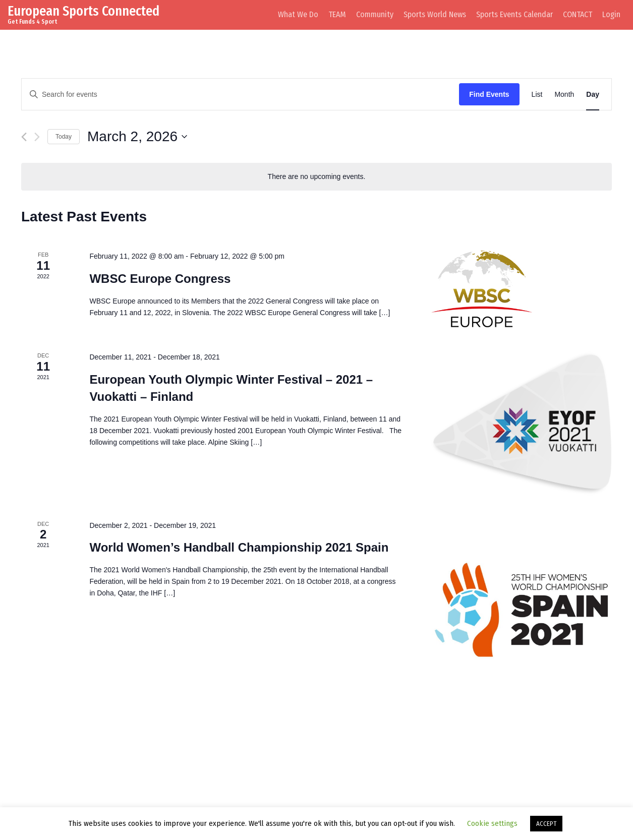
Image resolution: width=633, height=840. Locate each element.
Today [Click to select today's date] (64, 137)
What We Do (298, 14)
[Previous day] (24, 137)
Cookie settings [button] (492, 823)
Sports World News (435, 14)
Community (375, 14)
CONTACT (578, 14)
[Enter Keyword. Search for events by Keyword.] (240, 95)
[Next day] (37, 137)
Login (611, 14)
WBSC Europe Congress (160, 279)
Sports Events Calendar (514, 14)
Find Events (489, 94)
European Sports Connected (83, 11)
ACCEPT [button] (546, 824)
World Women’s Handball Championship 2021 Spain (239, 547)
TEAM (337, 14)
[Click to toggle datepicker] (137, 137)
